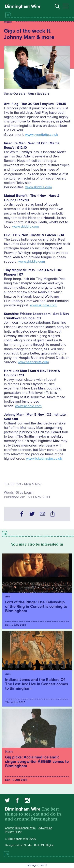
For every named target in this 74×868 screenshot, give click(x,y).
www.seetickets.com (33, 362)
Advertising (45, 828)
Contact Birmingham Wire (20, 828)
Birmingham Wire (23, 6)
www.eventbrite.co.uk (42, 135)
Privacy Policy (13, 832)
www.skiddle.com (39, 187)
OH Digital (47, 845)
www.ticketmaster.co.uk (44, 458)
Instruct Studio (23, 845)
